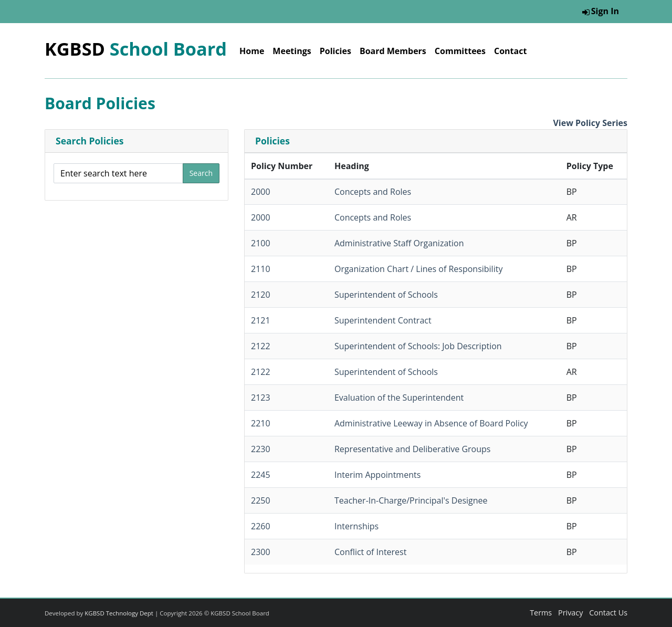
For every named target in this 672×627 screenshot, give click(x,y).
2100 (261, 243)
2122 (261, 346)
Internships (356, 526)
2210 (261, 423)
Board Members (393, 51)
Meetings (292, 51)
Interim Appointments (377, 475)
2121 (261, 320)
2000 (261, 192)
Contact (510, 51)
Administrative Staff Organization (399, 243)
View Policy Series (590, 123)
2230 (261, 449)
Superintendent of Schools (386, 295)
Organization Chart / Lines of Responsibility (418, 269)
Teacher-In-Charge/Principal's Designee (411, 500)
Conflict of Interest (370, 552)
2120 (261, 295)
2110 (261, 269)
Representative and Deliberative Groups (412, 449)
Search (201, 173)
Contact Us (608, 613)
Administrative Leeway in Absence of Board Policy (431, 423)
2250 (261, 500)
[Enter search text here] (118, 173)
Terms (541, 613)
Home (252, 51)
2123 (261, 398)
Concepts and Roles (373, 192)
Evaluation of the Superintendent (399, 398)
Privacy (570, 613)
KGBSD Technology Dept (119, 613)
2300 (261, 552)
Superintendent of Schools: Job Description (418, 346)
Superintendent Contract (383, 320)
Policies (335, 51)
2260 (261, 526)
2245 (261, 475)
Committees (460, 51)
